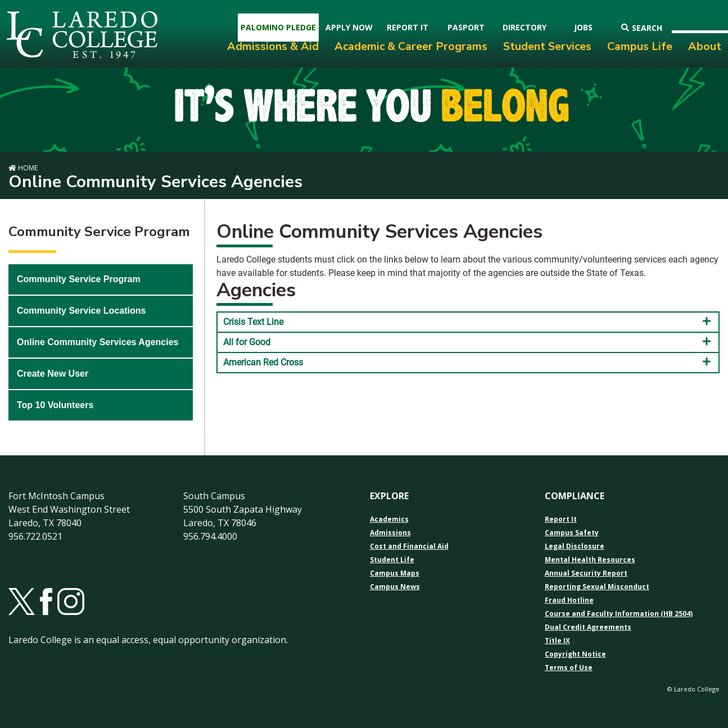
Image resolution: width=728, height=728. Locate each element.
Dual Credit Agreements (588, 627)
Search (642, 28)
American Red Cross (468, 362)
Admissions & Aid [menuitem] (273, 46)
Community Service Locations (81, 311)
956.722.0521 (35, 536)
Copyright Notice (575, 654)
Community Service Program (79, 279)
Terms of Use (569, 668)
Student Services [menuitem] (547, 46)
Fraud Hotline (569, 600)
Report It (561, 519)
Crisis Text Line (468, 322)
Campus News (395, 587)
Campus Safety (572, 533)
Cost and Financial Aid (409, 546)
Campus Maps (395, 573)
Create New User (53, 374)
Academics (389, 519)
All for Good (468, 342)
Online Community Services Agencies (98, 342)
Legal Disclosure (575, 546)
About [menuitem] (705, 46)
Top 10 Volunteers (55, 405)
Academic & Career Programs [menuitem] (411, 46)
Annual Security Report (586, 573)
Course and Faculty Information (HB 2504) (619, 614)
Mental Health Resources (590, 560)
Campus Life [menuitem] (640, 46)
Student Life (392, 560)
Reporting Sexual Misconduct (597, 587)
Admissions (390, 533)
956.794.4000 (210, 536)
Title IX (557, 641)
